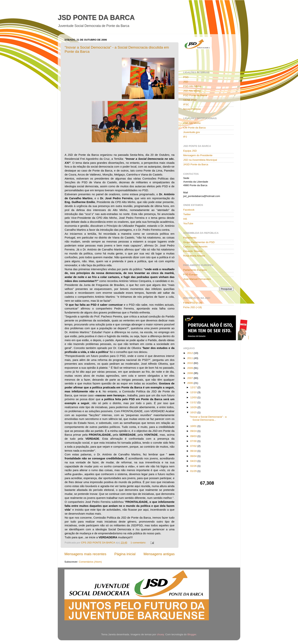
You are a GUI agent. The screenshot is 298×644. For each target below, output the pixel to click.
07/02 (194, 446)
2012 (190, 353)
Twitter (187, 214)
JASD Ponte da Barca (196, 164)
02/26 (194, 466)
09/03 (194, 436)
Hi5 (185, 219)
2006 (190, 383)
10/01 (194, 426)
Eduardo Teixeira (193, 251)
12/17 (194, 387)
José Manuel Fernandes (197, 279)
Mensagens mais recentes (85, 554)
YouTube (188, 223)
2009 (190, 368)
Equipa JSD (190, 151)
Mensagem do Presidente (198, 155)
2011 (190, 358)
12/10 (194, 392)
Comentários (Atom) (90, 562)
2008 (190, 373)
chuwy (160, 634)
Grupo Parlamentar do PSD (199, 242)
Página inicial (125, 554)
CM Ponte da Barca (194, 128)
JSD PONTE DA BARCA (96, 18)
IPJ (185, 137)
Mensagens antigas (159, 554)
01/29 (194, 471)
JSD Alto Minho (192, 91)
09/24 (194, 431)
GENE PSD (190, 100)
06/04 (194, 456)
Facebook (189, 210)
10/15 (194, 412)
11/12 (194, 402)
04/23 (194, 461)
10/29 (194, 407)
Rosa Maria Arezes (194, 256)
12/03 (194, 397)
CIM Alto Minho (192, 123)
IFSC (186, 104)
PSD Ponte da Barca (195, 95)
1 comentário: (139, 543)
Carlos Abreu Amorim (195, 247)
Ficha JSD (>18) (193, 307)
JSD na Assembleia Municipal (200, 160)
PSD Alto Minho (192, 86)
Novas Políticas (192, 109)
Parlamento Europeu (195, 270)
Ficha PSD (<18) (193, 303)
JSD (186, 82)
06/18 (194, 451)
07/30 (194, 441)
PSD (186, 77)
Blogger (192, 634)
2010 (190, 363)
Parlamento (190, 238)
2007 (190, 378)
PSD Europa (190, 274)
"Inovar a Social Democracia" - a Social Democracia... (208, 418)
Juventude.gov (192, 132)
